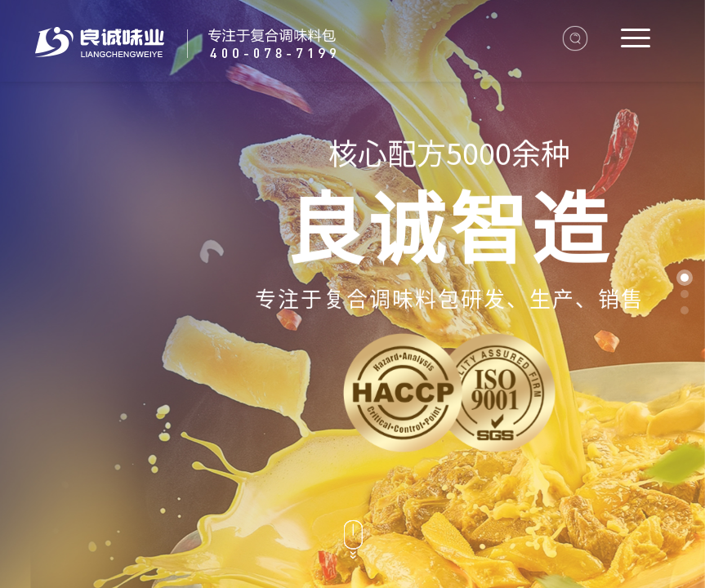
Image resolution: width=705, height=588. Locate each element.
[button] (685, 278)
